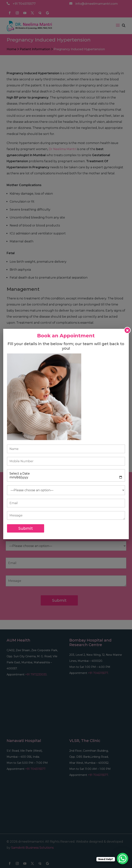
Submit (26, 528)
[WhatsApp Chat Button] (123, 859)
